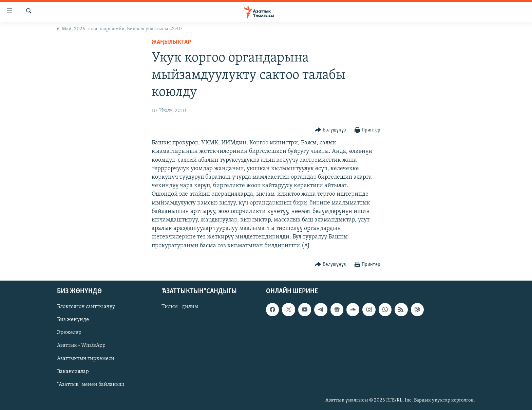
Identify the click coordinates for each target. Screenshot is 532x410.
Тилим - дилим (180, 307)
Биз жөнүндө (73, 320)
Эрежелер (69, 333)
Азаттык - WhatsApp (81, 345)
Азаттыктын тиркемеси (86, 358)
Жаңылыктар (171, 42)
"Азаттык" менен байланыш (91, 384)
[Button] (330, 130)
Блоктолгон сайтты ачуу (86, 307)
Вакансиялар (73, 371)
